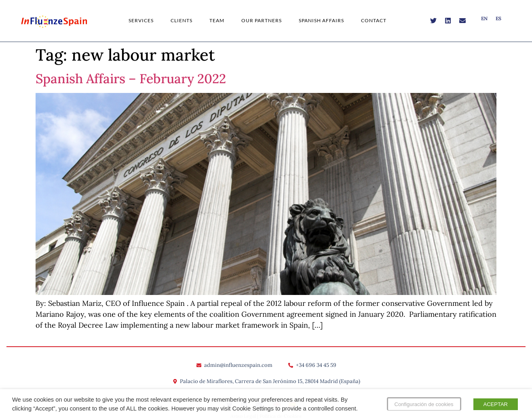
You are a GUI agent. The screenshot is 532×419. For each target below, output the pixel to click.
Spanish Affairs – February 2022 (131, 79)
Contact (374, 20)
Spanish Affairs (321, 20)
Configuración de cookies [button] (424, 404)
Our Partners (262, 20)
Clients (182, 20)
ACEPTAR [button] (496, 404)
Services (141, 20)
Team (217, 20)
